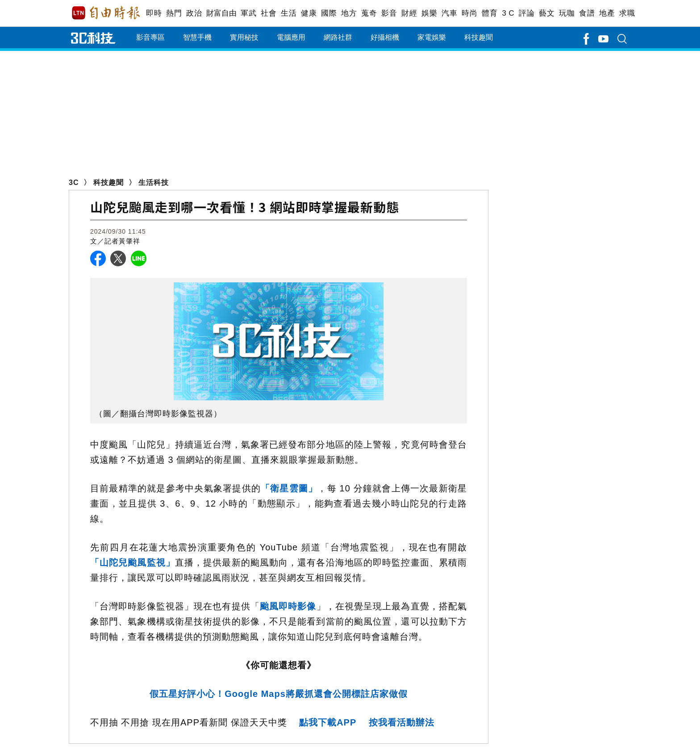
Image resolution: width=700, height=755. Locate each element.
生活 (289, 13)
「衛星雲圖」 (289, 488)
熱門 (174, 13)
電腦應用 (291, 37)
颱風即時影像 (288, 606)
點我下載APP (328, 722)
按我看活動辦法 (402, 722)
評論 (527, 13)
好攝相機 (385, 37)
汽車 (449, 13)
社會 (269, 13)
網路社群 (338, 37)
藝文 (547, 13)
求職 (627, 13)
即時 (154, 13)
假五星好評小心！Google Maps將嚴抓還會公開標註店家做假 (279, 694)
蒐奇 (369, 13)
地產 (607, 13)
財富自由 (221, 13)
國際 (329, 13)
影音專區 (150, 37)
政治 (194, 13)
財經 (409, 13)
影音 (389, 13)
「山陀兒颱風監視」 (133, 562)
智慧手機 (197, 37)
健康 (309, 13)
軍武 (248, 13)
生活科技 (154, 182)
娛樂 (429, 13)
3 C (508, 13)
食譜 (587, 13)
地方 (349, 13)
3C (74, 182)
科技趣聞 (479, 37)
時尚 (469, 13)
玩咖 (567, 13)
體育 (490, 13)
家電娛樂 (432, 37)
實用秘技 (244, 37)
